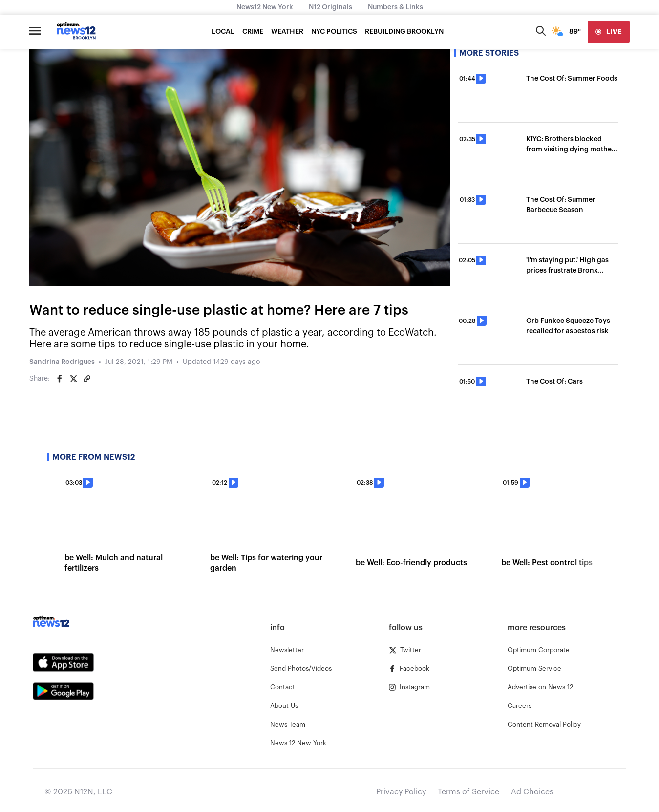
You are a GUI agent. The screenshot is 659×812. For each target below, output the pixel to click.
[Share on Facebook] (60, 379)
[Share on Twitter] (73, 379)
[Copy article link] (87, 379)
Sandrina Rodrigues (62, 362)
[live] (609, 32)
